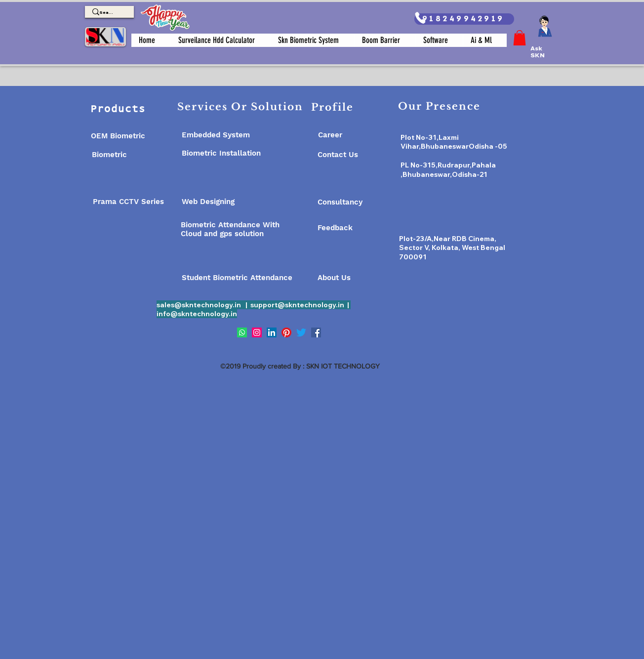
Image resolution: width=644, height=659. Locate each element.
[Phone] (420, 18)
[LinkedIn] (272, 332)
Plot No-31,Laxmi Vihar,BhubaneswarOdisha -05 (454, 142)
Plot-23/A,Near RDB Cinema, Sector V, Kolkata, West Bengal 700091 (452, 248)
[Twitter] (301, 332)
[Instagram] (257, 332)
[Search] (106, 12)
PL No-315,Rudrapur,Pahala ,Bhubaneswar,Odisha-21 (448, 170)
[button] (520, 38)
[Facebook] (316, 332)
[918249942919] (464, 19)
